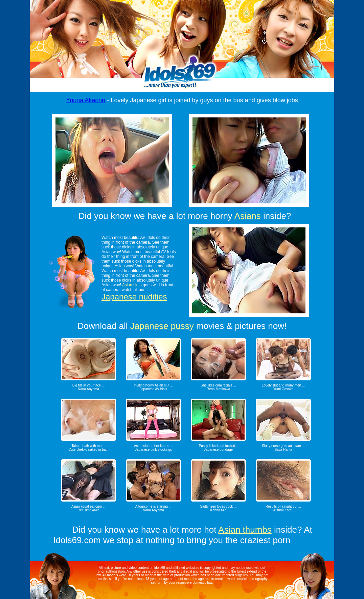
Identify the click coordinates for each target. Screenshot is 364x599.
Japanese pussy (162, 326)
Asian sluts (132, 285)
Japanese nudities (134, 297)
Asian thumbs (245, 530)
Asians (248, 216)
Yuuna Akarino (86, 100)
